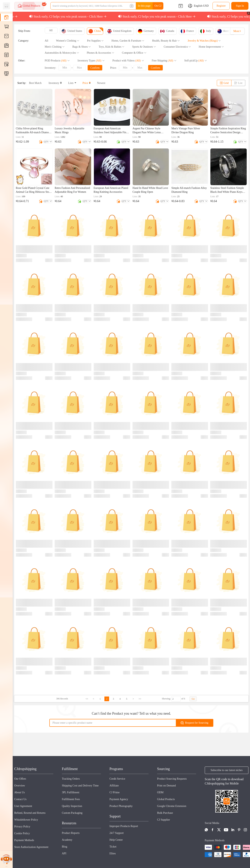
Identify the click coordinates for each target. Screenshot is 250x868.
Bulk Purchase (165, 813)
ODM (160, 792)
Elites (113, 853)
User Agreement (23, 806)
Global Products (166, 799)
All (46, 41)
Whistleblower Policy (26, 820)
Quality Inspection (72, 806)
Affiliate (114, 786)
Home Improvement (211, 47)
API (64, 853)
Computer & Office (134, 53)
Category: (24, 41)
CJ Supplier (164, 820)
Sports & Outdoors (144, 47)
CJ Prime (115, 792)
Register (221, 6)
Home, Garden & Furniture (128, 41)
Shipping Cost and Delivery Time (80, 786)
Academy (67, 840)
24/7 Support (117, 833)
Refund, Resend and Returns (30, 813)
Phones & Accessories (101, 53)
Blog (65, 847)
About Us (20, 792)
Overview (20, 786)
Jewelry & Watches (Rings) (204, 41)
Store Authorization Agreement (31, 847)
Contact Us (20, 799)
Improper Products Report (124, 826)
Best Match (35, 83)
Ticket (113, 847)
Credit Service (117, 779)
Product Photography (121, 806)
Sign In (240, 6)
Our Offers (20, 779)
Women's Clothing (68, 41)
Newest (101, 83)
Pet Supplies (95, 41)
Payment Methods (24, 840)
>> (140, 699)
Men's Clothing (55, 47)
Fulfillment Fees (71, 799)
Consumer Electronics (177, 47)
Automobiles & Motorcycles (62, 53)
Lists (72, 83)
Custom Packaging (72, 813)
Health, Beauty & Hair (166, 41)
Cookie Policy (22, 833)
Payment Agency (119, 799)
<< (87, 699)
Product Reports (71, 833)
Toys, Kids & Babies (111, 47)
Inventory (55, 83)
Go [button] (193, 699)
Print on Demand (166, 786)
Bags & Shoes (82, 47)
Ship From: (24, 31)
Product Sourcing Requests (172, 779)
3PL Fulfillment (71, 792)
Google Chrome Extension (172, 806)
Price (86, 83)
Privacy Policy (22, 827)
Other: (22, 61)
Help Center (116, 840)
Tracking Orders (71, 779)
